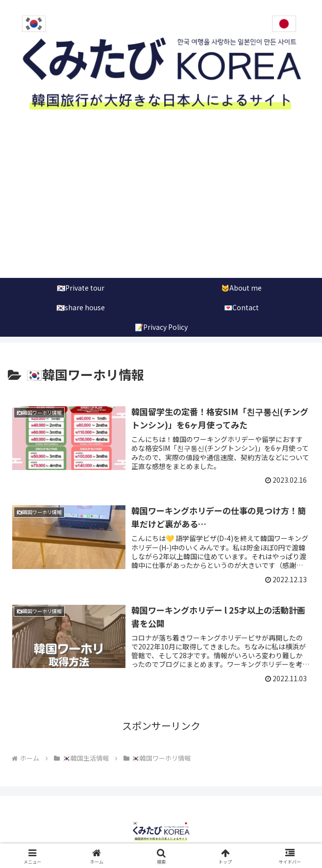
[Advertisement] (161, 204)
